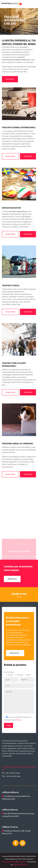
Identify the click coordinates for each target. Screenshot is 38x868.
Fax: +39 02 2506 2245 (11, 776)
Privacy (18, 720)
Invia (9, 725)
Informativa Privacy (9, 862)
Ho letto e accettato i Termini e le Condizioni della (18, 719)
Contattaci (10, 79)
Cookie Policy (22, 862)
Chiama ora (14, 653)
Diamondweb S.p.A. (20, 865)
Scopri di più (10, 156)
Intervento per (9, 672)
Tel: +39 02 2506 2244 (11, 773)
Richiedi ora (12, 579)
